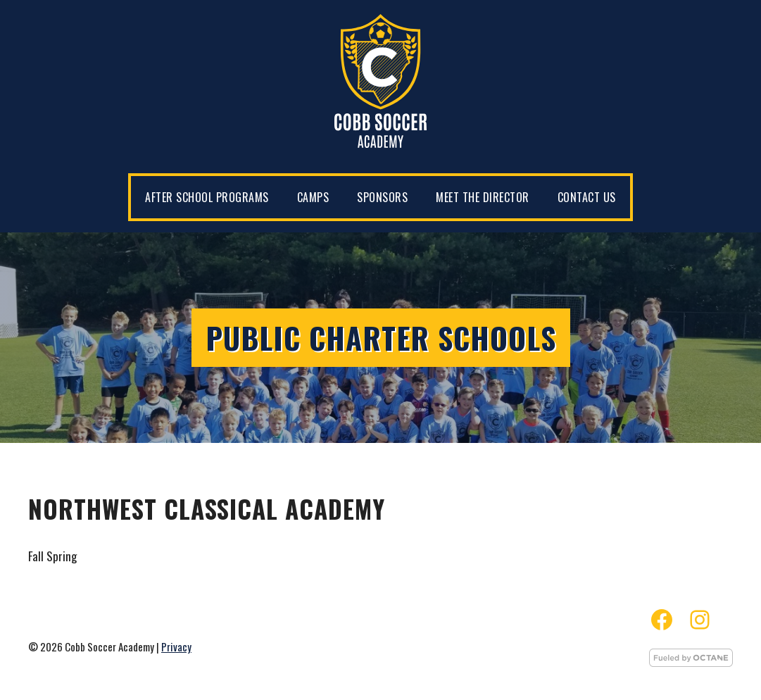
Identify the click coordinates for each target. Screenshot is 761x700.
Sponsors (382, 197)
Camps (313, 197)
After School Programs (207, 197)
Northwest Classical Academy (207, 508)
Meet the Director (483, 197)
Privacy (176, 646)
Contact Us (587, 197)
